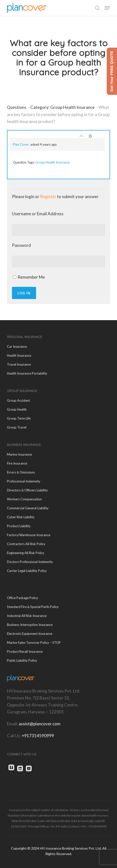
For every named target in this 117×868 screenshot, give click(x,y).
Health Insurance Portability (27, 373)
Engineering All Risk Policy (26, 553)
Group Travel (17, 427)
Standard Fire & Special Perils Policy (33, 607)
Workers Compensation (24, 499)
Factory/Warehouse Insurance (29, 535)
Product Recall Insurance (25, 651)
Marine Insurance (19, 454)
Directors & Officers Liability (27, 490)
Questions (17, 107)
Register (48, 196)
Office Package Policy (23, 598)
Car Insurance (17, 347)
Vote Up (81, 134)
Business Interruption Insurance (30, 625)
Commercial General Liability (28, 508)
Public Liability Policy (22, 660)
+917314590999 (38, 736)
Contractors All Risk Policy (26, 544)
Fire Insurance (17, 463)
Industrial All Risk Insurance (27, 616)
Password (21, 245)
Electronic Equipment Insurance (30, 634)
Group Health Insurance (53, 162)
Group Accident (18, 400)
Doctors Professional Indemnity (30, 562)
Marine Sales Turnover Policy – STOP (34, 643)
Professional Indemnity (24, 481)
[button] (107, 8)
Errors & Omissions (21, 472)
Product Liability (19, 526)
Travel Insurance (19, 364)
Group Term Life (19, 418)
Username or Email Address (38, 214)
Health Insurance (19, 355)
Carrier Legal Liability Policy (27, 571)
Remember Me (29, 277)
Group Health (17, 409)
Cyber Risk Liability (21, 517)
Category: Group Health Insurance (62, 107)
